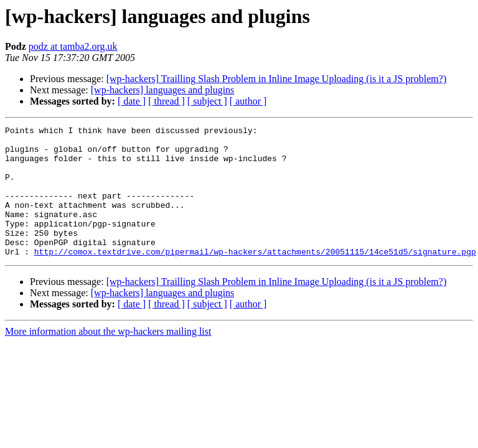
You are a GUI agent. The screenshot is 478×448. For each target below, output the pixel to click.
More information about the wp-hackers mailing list (108, 357)
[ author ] (248, 101)
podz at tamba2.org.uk (73, 46)
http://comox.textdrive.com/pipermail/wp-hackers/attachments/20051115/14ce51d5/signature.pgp (255, 278)
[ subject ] (207, 101)
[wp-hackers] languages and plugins (163, 90)
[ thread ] (166, 101)
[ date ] (132, 101)
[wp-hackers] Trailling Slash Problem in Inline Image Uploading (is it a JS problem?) (277, 79)
